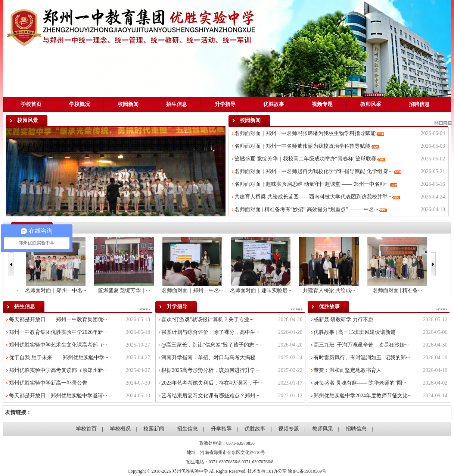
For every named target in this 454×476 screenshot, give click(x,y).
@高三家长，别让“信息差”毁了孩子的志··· (210, 345)
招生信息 (177, 104)
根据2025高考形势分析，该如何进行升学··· (210, 370)
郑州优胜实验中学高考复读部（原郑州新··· (58, 370)
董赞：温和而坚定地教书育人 (348, 370)
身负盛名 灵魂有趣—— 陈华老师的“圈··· (360, 383)
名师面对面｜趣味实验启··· (325, 290)
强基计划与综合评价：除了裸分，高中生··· (210, 332)
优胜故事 (274, 104)
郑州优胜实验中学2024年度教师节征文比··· (363, 396)
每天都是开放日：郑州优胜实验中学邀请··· (58, 396)
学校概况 (80, 104)
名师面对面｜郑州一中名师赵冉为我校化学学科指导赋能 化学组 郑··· (314, 171)
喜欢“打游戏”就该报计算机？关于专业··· (207, 320)
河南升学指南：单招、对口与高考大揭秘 (208, 358)
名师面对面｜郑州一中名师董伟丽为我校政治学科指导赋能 (302, 146)
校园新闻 (128, 104)
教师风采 (371, 104)
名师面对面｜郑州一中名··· (51, 290)
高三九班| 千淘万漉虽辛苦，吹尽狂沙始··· (361, 345)
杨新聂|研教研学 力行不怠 (343, 320)
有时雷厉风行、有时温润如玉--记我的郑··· (362, 358)
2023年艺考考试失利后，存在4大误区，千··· (212, 383)
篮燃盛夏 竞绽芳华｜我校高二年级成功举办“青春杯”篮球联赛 (305, 159)
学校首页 (31, 104)
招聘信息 (419, 104)
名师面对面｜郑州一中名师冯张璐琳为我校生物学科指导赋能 (305, 133)
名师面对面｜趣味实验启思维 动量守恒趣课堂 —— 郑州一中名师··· (312, 184)
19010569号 (315, 471)
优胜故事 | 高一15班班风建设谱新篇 (355, 332)
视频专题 (322, 104)
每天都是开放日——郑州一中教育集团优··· (58, 320)
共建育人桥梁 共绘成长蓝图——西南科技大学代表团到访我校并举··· (313, 197)
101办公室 (277, 471)
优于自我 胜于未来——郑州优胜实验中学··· (59, 358)
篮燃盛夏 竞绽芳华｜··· (188, 290)
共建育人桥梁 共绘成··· (393, 290)
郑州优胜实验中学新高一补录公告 (48, 383)
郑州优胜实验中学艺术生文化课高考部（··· (58, 345)
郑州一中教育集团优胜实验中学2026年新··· (58, 332)
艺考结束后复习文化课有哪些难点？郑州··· (210, 396)
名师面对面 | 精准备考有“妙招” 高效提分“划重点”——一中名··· (306, 209)
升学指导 (225, 104)
